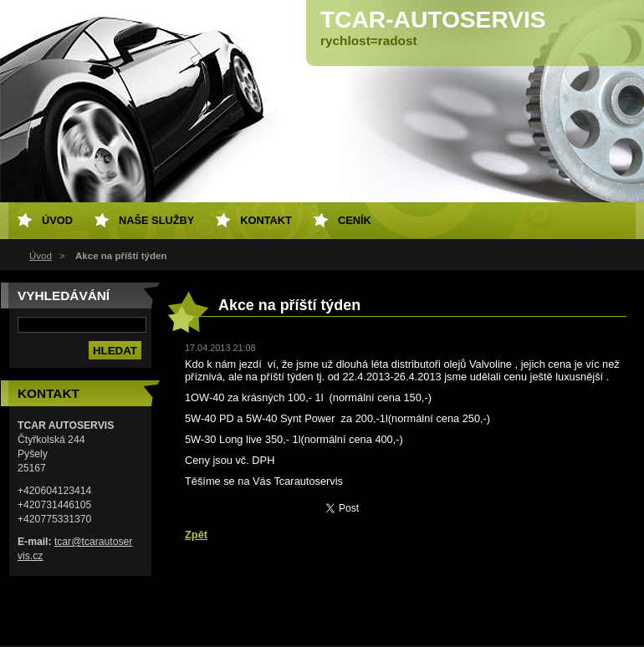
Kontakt (266, 220)
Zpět (196, 535)
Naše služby (156, 220)
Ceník (355, 220)
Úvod (41, 256)
